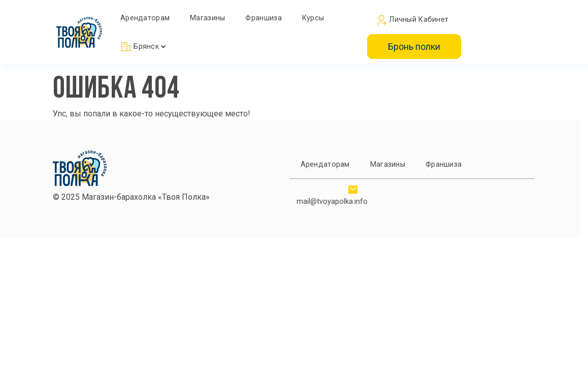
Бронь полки (414, 47)
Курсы (313, 18)
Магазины (207, 18)
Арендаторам (145, 18)
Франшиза (263, 18)
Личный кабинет (413, 20)
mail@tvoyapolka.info (332, 202)
